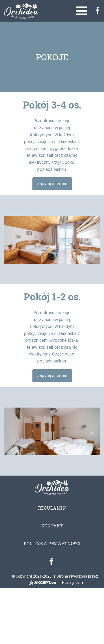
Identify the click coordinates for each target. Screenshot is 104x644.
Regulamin (52, 508)
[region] (52, 240)
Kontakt (52, 526)
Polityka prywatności (52, 543)
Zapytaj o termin (52, 184)
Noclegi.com (73, 582)
